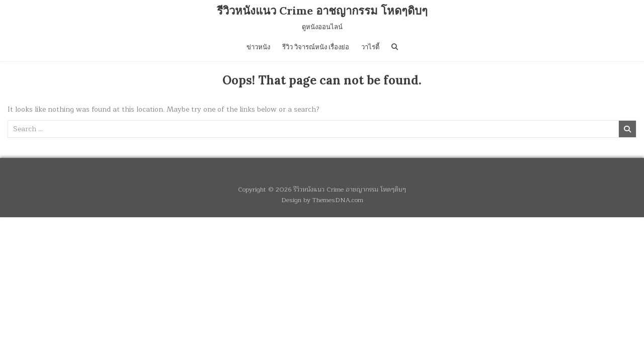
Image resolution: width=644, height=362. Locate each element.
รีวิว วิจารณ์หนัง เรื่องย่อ (316, 47)
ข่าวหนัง (258, 47)
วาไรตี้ (370, 47)
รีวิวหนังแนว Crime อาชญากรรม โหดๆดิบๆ (322, 11)
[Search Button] (395, 47)
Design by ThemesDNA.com (322, 200)
